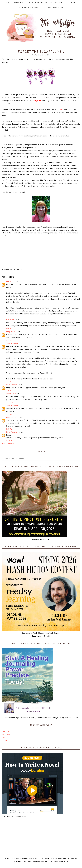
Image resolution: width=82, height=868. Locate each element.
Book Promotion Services (30, 8)
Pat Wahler (18, 269)
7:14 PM (9, 382)
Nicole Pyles (11, 320)
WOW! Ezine (19, 3)
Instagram (6, 734)
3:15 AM (9, 414)
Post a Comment (8, 444)
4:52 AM (9, 317)
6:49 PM (9, 340)
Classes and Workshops (37, 3)
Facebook (5, 731)
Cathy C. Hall (11, 394)
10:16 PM (10, 441)
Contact (73, 3)
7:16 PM (9, 391)
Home (8, 3)
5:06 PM (9, 329)
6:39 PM (9, 429)
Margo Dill (8, 269)
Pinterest (5, 740)
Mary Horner (11, 332)
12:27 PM (10, 402)
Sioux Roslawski (12, 343)
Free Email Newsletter (54, 8)
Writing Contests (58, 3)
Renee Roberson (13, 417)
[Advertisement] (41, 837)
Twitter (4, 737)
